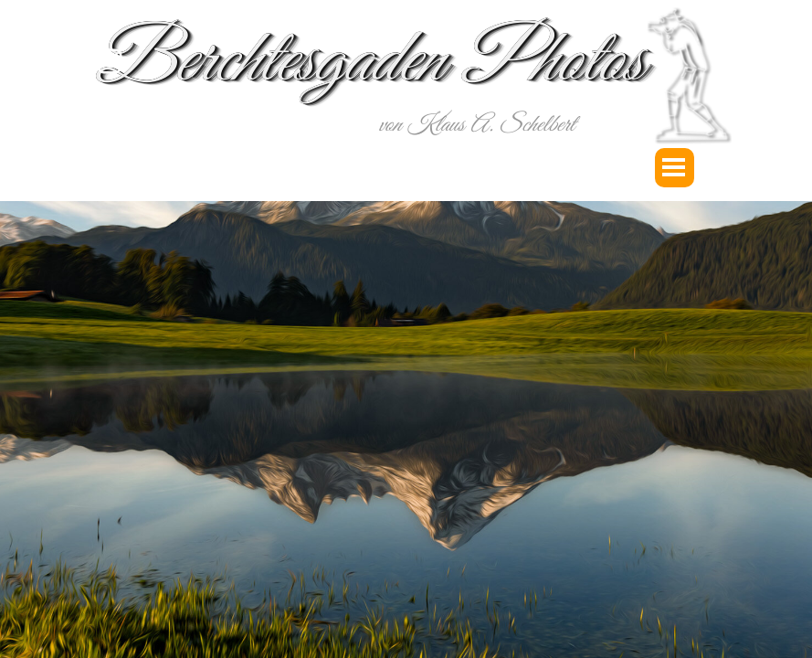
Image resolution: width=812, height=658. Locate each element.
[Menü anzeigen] (675, 168)
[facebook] (110, 140)
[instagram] (110, 61)
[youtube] (110, 101)
